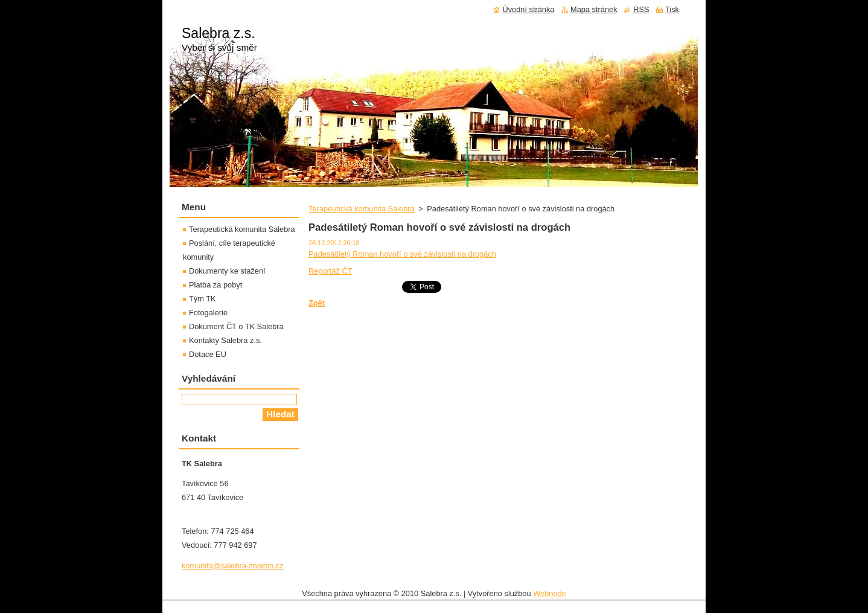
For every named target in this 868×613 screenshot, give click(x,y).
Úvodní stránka (528, 9)
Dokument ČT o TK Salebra (236, 326)
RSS (641, 9)
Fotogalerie (208, 313)
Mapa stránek (594, 9)
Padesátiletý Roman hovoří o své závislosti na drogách (402, 254)
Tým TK (203, 299)
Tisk (672, 9)
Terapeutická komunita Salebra (362, 209)
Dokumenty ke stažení (227, 271)
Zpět (317, 303)
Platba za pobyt (215, 285)
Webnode (550, 593)
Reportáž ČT (330, 271)
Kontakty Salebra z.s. (225, 340)
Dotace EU (208, 354)
